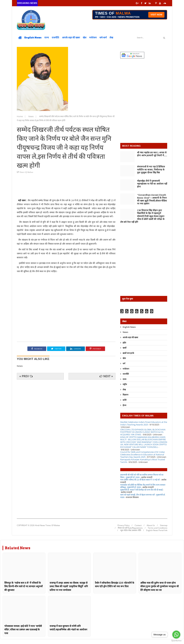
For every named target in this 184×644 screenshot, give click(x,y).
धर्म (124, 363)
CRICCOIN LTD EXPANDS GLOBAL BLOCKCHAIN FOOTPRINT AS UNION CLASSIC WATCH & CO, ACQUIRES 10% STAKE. (143, 432)
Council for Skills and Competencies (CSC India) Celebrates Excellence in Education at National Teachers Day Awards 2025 (142, 454)
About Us (151, 525)
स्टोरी (125, 400)
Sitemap (164, 525)
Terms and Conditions (158, 528)
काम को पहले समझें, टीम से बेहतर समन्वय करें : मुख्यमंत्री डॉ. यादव (143, 496)
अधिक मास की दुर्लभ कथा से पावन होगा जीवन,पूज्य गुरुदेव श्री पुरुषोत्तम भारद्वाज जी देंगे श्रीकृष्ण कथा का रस (159, 586)
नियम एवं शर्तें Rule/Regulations (130, 528)
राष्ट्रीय (125, 384)
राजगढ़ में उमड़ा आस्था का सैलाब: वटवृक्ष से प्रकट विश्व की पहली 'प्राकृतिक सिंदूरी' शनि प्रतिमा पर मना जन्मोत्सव (69, 586)
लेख (111, 37)
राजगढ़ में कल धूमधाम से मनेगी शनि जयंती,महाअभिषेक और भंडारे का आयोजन (68, 628)
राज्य (47, 37)
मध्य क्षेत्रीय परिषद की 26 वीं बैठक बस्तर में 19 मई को (140, 480)
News (31, 116)
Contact (138, 525)
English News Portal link (157, 530)
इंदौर (124, 343)
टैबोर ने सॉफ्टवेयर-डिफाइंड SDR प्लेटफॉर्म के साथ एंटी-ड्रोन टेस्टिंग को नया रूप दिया (115, 585)
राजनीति (55, 37)
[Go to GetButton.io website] (176, 641)
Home (20, 116)
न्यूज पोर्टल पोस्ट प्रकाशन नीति (131, 530)
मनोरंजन (93, 37)
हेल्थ (124, 405)
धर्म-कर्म (103, 37)
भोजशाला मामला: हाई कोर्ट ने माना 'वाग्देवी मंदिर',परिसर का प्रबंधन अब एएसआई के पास (23, 630)
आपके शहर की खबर (71, 37)
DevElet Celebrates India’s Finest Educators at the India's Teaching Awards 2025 (144, 423)
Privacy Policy (124, 525)
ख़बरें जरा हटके (128, 353)
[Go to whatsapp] (176, 635)
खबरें (125, 348)
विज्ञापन (125, 395)
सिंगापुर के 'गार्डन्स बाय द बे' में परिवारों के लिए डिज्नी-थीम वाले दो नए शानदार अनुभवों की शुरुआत (23, 586)
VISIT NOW (156, 15)
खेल (85, 37)
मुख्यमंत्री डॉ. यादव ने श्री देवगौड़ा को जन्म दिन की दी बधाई (141, 490)
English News (33, 37)
